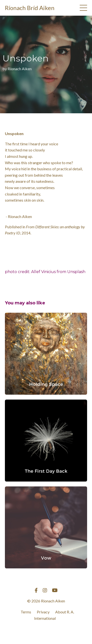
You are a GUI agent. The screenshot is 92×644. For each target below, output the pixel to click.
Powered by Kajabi (46, 631)
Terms (26, 612)
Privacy (43, 612)
